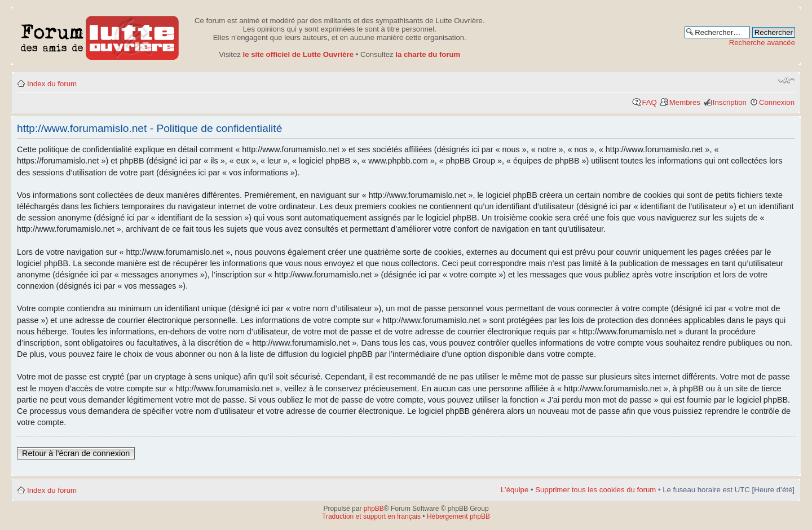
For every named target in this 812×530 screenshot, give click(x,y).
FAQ (649, 102)
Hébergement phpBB (458, 516)
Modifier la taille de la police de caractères (786, 80)
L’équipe (515, 490)
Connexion (777, 102)
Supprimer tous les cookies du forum (595, 490)
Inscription (730, 102)
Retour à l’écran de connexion (76, 453)
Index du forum (52, 84)
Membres (685, 102)
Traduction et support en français (371, 516)
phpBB (374, 509)
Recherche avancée (762, 43)
